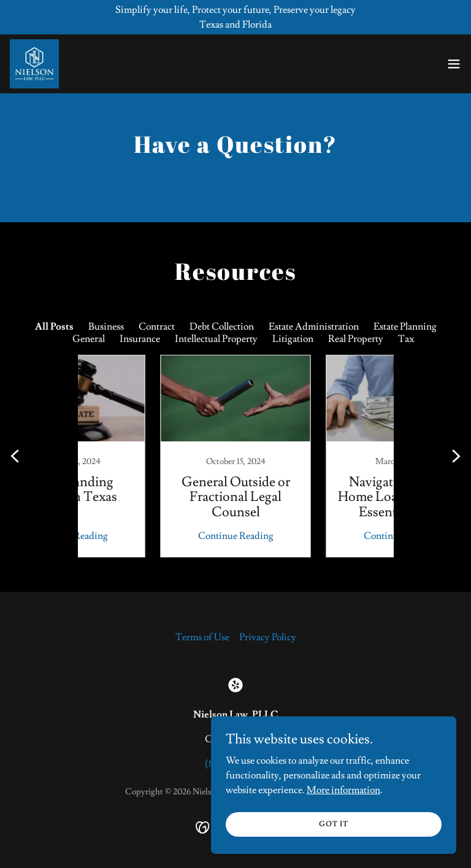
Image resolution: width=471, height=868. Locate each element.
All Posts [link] (54, 327)
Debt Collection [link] (222, 327)
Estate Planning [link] (405, 327)
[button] (454, 64)
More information (343, 789)
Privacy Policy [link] (268, 637)
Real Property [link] (356, 339)
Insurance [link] (140, 339)
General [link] (89, 339)
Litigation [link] (293, 339)
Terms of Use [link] (202, 637)
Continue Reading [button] (153, 536)
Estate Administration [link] (314, 327)
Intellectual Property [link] (216, 339)
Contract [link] (157, 327)
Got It (334, 824)
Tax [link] (406, 339)
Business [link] (106, 327)
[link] (34, 64)
